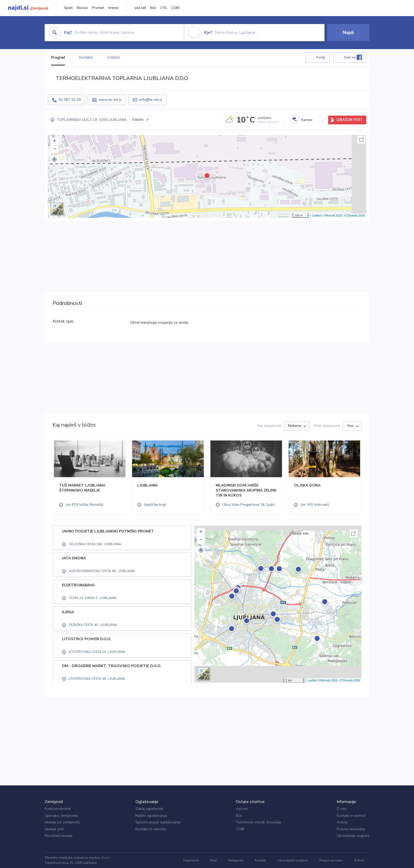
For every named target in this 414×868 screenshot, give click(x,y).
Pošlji (321, 57)
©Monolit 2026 (333, 215)
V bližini (113, 57)
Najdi (348, 32)
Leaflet (317, 215)
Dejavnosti (191, 860)
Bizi (153, 8)
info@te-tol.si (151, 100)
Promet (98, 8)
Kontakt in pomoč (351, 816)
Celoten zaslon (361, 140)
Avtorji (342, 822)
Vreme (113, 8)
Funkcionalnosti (58, 809)
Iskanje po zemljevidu (62, 822)
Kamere (307, 120)
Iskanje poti (54, 829)
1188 (175, 8)
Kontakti (86, 57)
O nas (342, 809)
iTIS (164, 8)
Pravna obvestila (351, 829)
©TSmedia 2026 (354, 215)
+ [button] (55, 141)
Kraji (214, 860)
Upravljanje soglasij (353, 836)
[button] (54, 159)
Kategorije (236, 860)
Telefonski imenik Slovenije (259, 822)
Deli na (353, 57)
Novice (82, 8)
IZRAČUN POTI (349, 120)
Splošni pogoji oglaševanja (158, 822)
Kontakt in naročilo (151, 829)
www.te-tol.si (110, 100)
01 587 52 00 (70, 100)
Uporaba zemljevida (61, 816)
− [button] (55, 149)
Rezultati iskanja (58, 836)
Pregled (58, 57)
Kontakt (260, 860)
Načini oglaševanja (151, 816)
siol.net (140, 8)
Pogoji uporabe (331, 860)
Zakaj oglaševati (149, 809)
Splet (68, 8)
